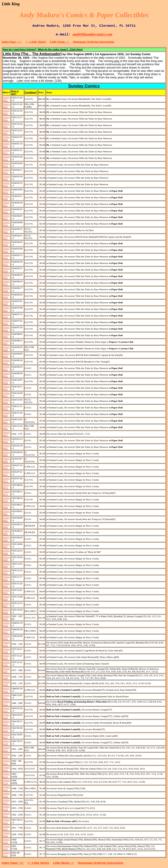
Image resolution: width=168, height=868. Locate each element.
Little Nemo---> (60, 42)
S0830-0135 (6, 821)
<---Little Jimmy (36, 42)
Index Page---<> (12, 42)
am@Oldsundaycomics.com (93, 34)
